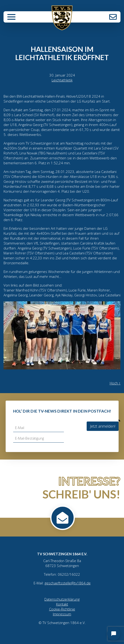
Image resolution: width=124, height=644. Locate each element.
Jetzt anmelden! (103, 426)
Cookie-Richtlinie (62, 609)
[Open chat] (114, 634)
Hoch (115, 383)
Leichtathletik (62, 80)
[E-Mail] (39, 428)
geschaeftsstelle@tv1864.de (68, 583)
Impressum (62, 614)
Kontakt (113, 17)
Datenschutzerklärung (62, 599)
